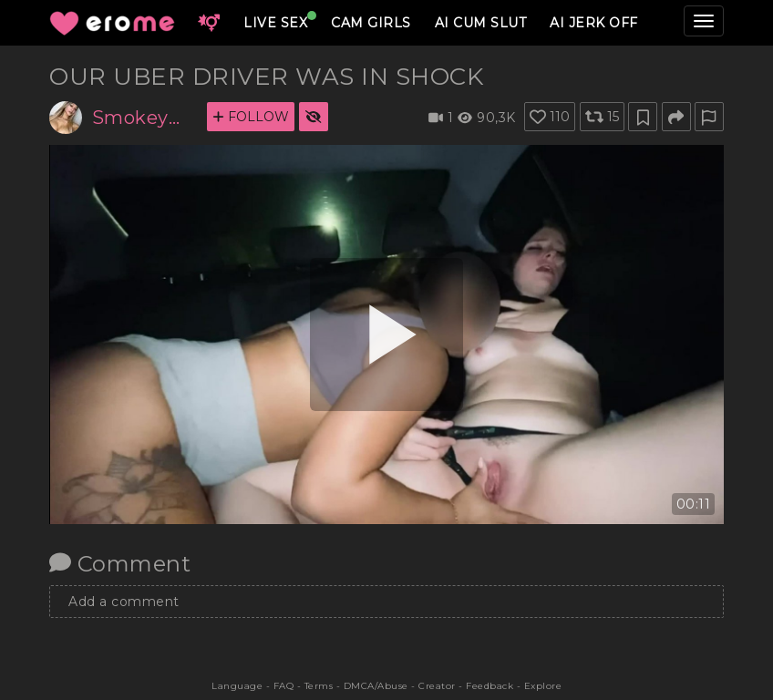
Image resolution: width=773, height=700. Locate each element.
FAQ (284, 686)
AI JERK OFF (594, 23)
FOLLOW (251, 117)
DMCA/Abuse (376, 686)
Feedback (490, 686)
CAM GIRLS (371, 23)
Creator (437, 686)
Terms (319, 686)
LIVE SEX (275, 23)
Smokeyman (143, 118)
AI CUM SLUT (481, 23)
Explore (543, 686)
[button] (209, 23)
